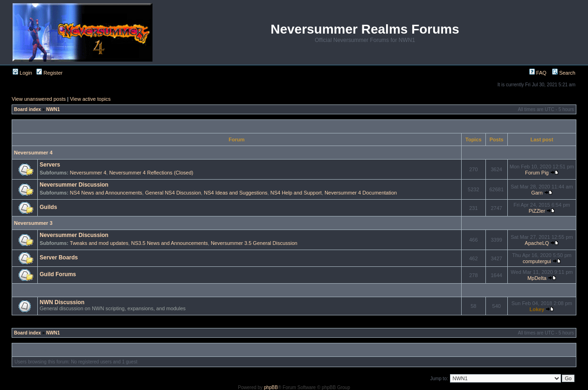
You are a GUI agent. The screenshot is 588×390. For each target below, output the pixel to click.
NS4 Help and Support (296, 193)
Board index (28, 109)
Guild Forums (58, 274)
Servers (50, 165)
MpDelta (537, 278)
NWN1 (53, 109)
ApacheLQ (537, 243)
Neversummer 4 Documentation (361, 193)
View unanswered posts (39, 99)
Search (564, 73)
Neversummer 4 (33, 153)
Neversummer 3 (33, 223)
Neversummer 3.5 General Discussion (254, 243)
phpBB (271, 387)
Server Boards (59, 258)
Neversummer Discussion (74, 185)
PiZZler (537, 211)
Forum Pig (537, 173)
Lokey (537, 309)
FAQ (538, 73)
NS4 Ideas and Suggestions (235, 193)
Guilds (48, 207)
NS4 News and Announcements (106, 193)
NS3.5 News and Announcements (169, 243)
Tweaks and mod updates (99, 243)
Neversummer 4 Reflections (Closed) (151, 173)
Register (49, 73)
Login (22, 73)
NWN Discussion (62, 302)
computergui (537, 261)
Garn (537, 193)
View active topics (90, 99)
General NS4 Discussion (173, 193)
